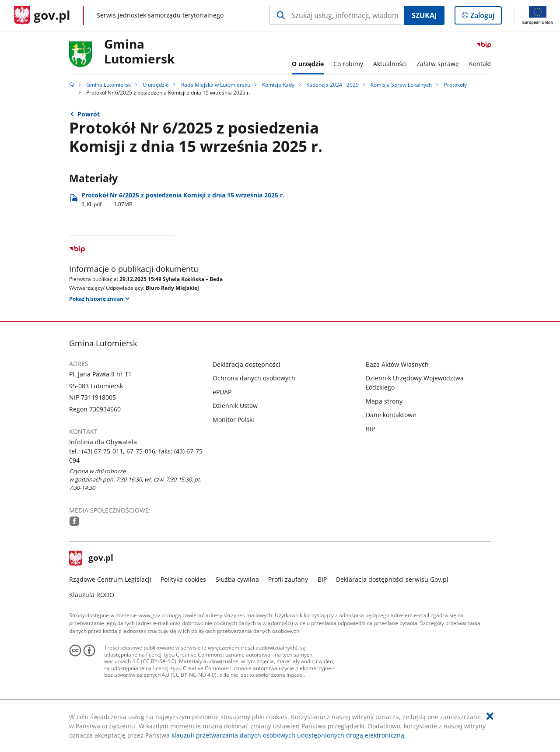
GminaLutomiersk (139, 52)
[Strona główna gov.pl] (42, 15)
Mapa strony (384, 401)
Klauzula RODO (92, 595)
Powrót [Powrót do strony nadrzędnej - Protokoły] (89, 114)
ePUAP (222, 392)
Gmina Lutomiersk (108, 85)
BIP (370, 429)
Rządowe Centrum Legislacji (110, 579)
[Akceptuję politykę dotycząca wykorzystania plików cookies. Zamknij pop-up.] (490, 716)
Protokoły (455, 85)
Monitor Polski (233, 420)
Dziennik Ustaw (235, 406)
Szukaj (424, 15)
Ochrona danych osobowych (254, 378)
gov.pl (91, 559)
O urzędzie (156, 85)
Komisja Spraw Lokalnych (401, 85)
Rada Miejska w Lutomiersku (216, 85)
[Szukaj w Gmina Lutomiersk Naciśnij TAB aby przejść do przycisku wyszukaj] (337, 15)
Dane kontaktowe (391, 415)
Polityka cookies (183, 579)
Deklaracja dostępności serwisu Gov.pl (392, 579)
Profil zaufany (288, 579)
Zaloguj (485, 17)
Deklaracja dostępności (247, 364)
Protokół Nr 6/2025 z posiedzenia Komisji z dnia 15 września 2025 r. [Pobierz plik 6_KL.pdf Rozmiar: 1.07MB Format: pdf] (183, 199)
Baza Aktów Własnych (397, 364)
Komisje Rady (278, 85)
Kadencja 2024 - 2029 (332, 85)
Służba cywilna (237, 579)
